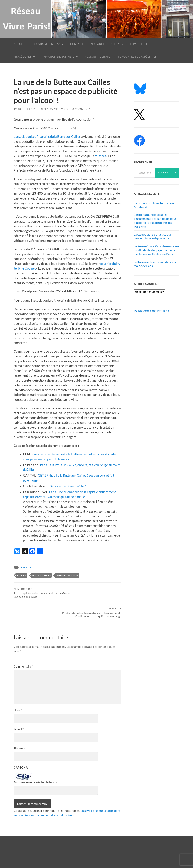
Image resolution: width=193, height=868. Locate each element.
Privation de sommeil (58, 57)
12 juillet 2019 (25, 109)
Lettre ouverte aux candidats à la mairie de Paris (155, 264)
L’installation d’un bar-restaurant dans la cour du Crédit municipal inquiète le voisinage (95, 594)
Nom (18, 693)
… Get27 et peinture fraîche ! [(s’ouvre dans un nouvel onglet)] (66, 486)
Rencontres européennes (137, 57)
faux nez (100, 156)
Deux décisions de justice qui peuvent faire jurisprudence (152, 236)
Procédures (23, 57)
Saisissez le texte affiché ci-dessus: (36, 765)
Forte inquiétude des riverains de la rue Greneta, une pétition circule (40, 592)
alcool (22, 575)
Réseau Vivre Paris (54, 109)
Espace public (140, 44)
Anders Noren (159, 855)
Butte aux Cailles (67, 575)
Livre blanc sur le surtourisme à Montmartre (154, 205)
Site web (19, 732)
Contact (77, 44)
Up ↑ (177, 855)
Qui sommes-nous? (46, 44)
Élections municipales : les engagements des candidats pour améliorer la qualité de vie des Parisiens (155, 220)
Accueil (19, 44)
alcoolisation (41, 575)
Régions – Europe (98, 57)
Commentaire (23, 650)
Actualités (26, 567)
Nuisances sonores (105, 44)
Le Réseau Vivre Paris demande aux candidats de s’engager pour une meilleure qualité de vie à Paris (157, 250)
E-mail (19, 713)
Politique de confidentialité (151, 310)
